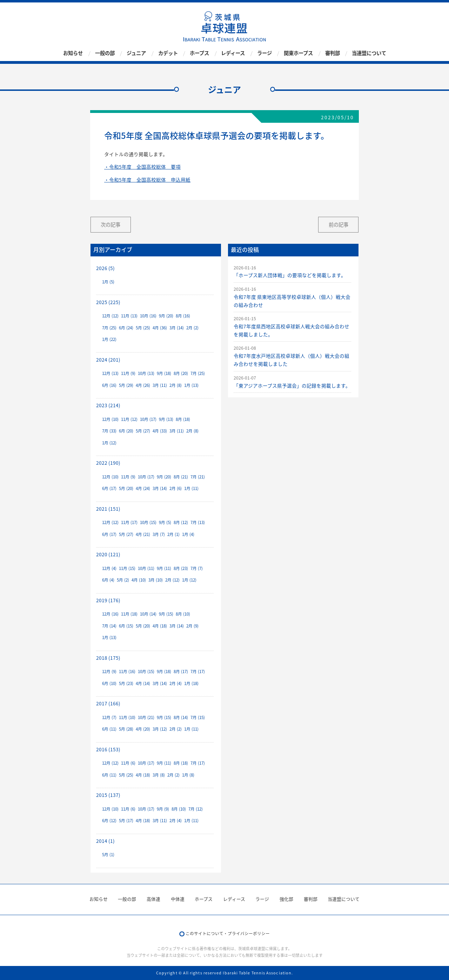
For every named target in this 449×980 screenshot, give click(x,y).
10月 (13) (146, 373)
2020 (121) (108, 554)
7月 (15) (198, 717)
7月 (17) (198, 672)
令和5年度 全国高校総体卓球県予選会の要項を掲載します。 (217, 135)
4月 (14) (143, 683)
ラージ (264, 53)
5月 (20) (126, 488)
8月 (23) (181, 568)
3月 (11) (160, 385)
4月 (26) (143, 385)
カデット (168, 53)
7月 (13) (198, 522)
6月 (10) (109, 683)
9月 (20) (166, 316)
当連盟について (369, 53)
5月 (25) (143, 328)
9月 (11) (164, 568)
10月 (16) (148, 316)
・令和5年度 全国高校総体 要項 (142, 167)
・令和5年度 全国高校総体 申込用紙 (147, 180)
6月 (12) (109, 821)
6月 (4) (108, 580)
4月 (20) (143, 729)
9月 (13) (166, 419)
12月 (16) (110, 614)
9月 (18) (164, 373)
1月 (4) (188, 534)
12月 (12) (110, 316)
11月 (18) (129, 614)
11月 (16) (127, 672)
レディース (233, 53)
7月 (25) (109, 328)
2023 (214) (108, 405)
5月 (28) (126, 729)
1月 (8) (188, 775)
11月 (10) (127, 717)
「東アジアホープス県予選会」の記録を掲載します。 (292, 385)
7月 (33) (109, 431)
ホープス (199, 53)
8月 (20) (181, 373)
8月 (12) (181, 522)
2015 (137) (108, 795)
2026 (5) (105, 268)
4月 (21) (143, 534)
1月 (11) (191, 488)
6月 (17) (109, 488)
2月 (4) (176, 683)
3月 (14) (177, 328)
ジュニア (136, 53)
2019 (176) (108, 600)
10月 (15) (148, 522)
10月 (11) (146, 568)
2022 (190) (108, 463)
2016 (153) (108, 749)
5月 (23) (126, 683)
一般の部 (105, 53)
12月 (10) (110, 419)
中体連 (178, 899)
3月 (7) (159, 534)
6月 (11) (109, 729)
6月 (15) (126, 626)
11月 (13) (129, 316)
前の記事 (339, 224)
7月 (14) (109, 626)
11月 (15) (127, 568)
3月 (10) (156, 580)
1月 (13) (191, 385)
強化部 (286, 899)
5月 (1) (108, 855)
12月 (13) (110, 373)
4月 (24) (143, 488)
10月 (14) (148, 614)
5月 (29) (126, 385)
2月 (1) (173, 534)
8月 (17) (181, 672)
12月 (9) (109, 672)
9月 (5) (165, 522)
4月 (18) (160, 626)
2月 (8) (176, 385)
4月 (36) (160, 328)
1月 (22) (109, 339)
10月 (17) (148, 419)
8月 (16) (183, 316)
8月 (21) (181, 477)
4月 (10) (139, 580)
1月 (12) (109, 443)
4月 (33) (160, 431)
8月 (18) (183, 419)
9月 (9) (163, 809)
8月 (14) (181, 717)
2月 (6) (176, 488)
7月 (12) (196, 809)
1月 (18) (191, 683)
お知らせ (73, 53)
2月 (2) (192, 328)
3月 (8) (159, 775)
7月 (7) (197, 568)
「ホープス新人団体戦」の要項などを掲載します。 (290, 275)
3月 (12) (160, 729)
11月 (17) (129, 522)
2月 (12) (172, 580)
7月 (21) (198, 477)
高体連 (153, 899)
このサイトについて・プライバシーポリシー (228, 934)
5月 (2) (123, 580)
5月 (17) (126, 821)
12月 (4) (109, 568)
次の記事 (110, 224)
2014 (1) (105, 841)
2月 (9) (192, 626)
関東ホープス (298, 53)
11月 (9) (128, 373)
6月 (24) (126, 328)
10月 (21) (146, 717)
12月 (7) (109, 717)
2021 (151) (108, 509)
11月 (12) (129, 419)
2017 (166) (108, 703)
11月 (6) (128, 763)
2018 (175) (108, 658)
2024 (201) (108, 360)
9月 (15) (166, 614)
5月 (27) (143, 431)
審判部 (333, 53)
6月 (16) (109, 385)
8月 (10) (183, 614)
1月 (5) (108, 282)
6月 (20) (126, 431)
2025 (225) (108, 302)
